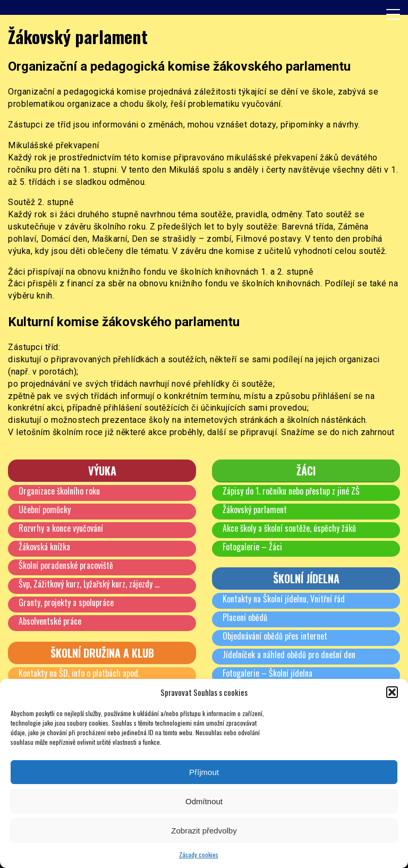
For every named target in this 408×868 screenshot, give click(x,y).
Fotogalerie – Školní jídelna (267, 673)
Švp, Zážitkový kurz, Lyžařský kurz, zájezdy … (89, 584)
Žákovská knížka (44, 547)
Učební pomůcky (45, 509)
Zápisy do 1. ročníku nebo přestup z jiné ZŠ (291, 491)
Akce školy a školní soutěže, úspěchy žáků (289, 528)
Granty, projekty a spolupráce (66, 602)
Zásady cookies (199, 854)
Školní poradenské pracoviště (66, 565)
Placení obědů (245, 617)
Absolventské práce (50, 621)
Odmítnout (204, 801)
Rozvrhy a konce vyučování (61, 528)
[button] (392, 692)
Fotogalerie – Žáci (252, 547)
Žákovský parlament (255, 509)
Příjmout (204, 772)
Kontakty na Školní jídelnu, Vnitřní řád (284, 599)
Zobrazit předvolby (204, 831)
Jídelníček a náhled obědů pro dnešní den (289, 654)
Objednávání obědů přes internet (275, 636)
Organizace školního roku (59, 491)
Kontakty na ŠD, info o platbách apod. (79, 673)
